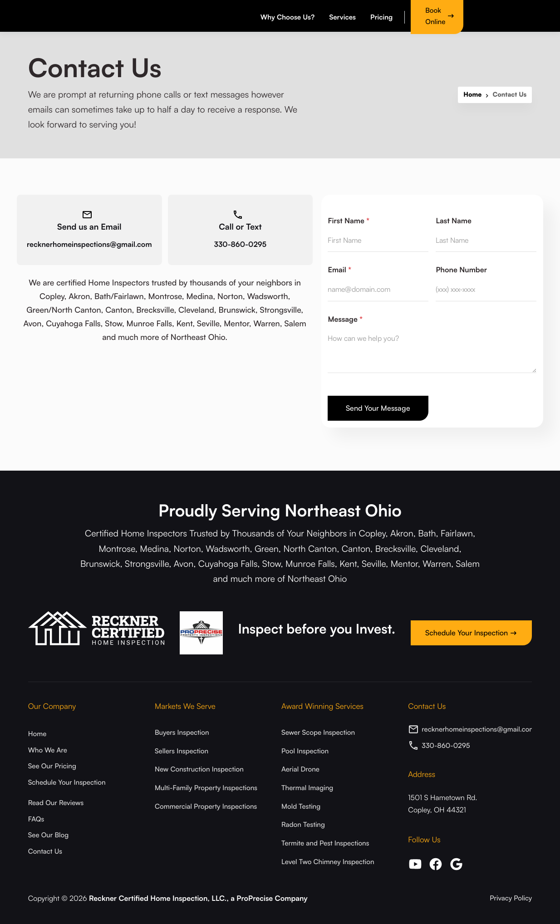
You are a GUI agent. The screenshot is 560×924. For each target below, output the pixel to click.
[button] (289, 16)
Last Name (454, 221)
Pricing (381, 17)
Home (472, 95)
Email (339, 270)
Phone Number (461, 270)
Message (345, 319)
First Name (349, 221)
